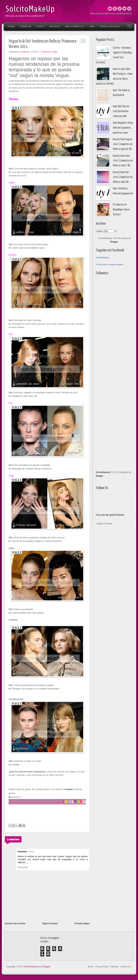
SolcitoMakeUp (30, 9)
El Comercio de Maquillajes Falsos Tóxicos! (121, 210)
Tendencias (46, 52)
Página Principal (50, 923)
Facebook (115, 9)
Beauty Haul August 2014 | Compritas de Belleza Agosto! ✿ (123, 144)
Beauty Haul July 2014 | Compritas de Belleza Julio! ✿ (123, 177)
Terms (91, 967)
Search (129, 26)
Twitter (124, 9)
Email (110, 9)
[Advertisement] (110, 373)
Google (120, 9)
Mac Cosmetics (75, 26)
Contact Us (126, 967)
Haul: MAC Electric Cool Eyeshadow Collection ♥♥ (121, 111)
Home (11, 26)
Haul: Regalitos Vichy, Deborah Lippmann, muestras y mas (123, 128)
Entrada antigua (82, 923)
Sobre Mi (26, 26)
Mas (92, 26)
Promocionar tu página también (110, 264)
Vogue (55, 52)
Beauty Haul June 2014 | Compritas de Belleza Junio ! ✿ (123, 161)
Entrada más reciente (15, 923)
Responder (23, 867)
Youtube (68, 789)
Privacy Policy (102, 967)
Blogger (114, 242)
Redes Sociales (110, 26)
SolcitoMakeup (103, 472)
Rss (129, 9)
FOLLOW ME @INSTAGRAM (110, 515)
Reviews (55, 26)
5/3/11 (31, 852)
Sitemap (115, 967)
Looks (40, 26)
